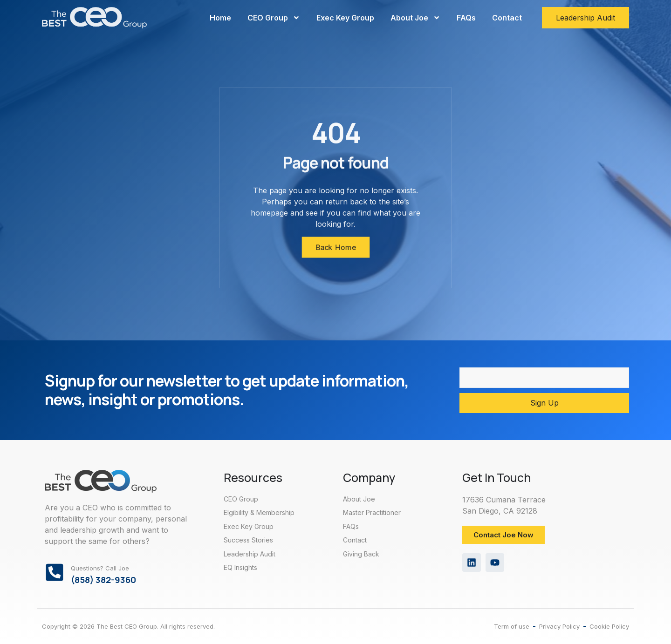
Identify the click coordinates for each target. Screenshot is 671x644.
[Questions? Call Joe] (55, 572)
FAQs (466, 18)
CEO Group (274, 18)
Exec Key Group (345, 18)
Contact (507, 18)
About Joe (415, 18)
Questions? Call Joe (100, 568)
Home (220, 18)
